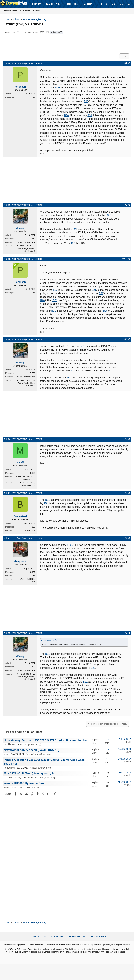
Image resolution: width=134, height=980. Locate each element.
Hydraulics (32, 744)
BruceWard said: (48, 640)
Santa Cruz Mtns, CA (26, 242)
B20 (57, 88)
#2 (126, 205)
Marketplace (54, 4)
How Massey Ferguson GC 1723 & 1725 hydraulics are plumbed (46, 740)
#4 (126, 339)
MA (34, 576)
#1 (126, 63)
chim (129, 752)
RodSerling (9, 768)
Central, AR (30, 531)
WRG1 (7, 787)
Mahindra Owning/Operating (42, 778)
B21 (75, 229)
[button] (97, 4)
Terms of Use (77, 936)
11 (107, 759)
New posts (25, 11)
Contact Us (38, 936)
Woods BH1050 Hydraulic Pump (25, 783)
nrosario (8, 778)
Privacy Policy (100, 936)
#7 (126, 538)
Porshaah (11, 32)
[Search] (129, 4)
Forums (37, 4)
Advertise (57, 936)
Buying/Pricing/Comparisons (39, 754)
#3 (124, 259)
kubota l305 (56, 32)
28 (107, 740)
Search (37, 11)
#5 (126, 439)
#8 (126, 633)
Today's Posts (10, 11)
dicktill (7, 744)
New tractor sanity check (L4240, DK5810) (32, 750)
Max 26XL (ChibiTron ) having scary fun (30, 774)
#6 (126, 493)
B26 (90, 115)
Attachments (33, 787)
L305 (109, 215)
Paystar (127, 762)
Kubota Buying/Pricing (41, 768)
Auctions (72, 4)
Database (88, 4)
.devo (6, 754)
